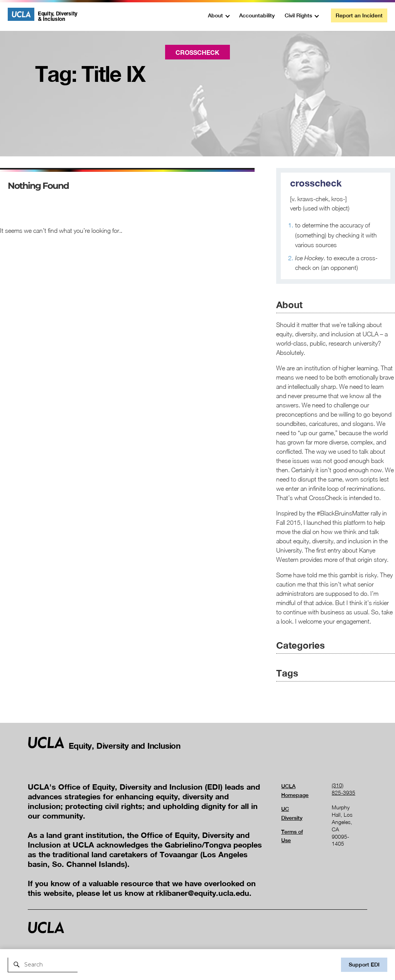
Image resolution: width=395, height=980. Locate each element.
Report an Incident (359, 15)
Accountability (257, 15)
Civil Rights (298, 15)
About (215, 15)
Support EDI (364, 965)
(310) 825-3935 (344, 789)
